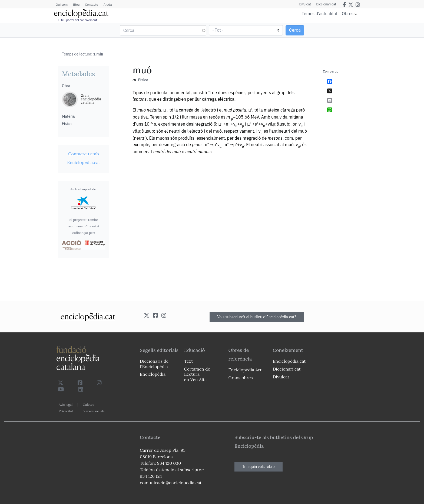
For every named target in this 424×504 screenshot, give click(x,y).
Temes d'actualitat (320, 14)
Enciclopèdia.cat (289, 361)
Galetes (88, 405)
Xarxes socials (94, 411)
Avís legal (66, 405)
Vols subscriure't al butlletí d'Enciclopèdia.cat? (257, 317)
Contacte (91, 4)
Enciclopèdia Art (245, 370)
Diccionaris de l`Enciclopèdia (154, 364)
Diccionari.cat (326, 4)
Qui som (62, 4)
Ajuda (108, 4)
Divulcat (305, 4)
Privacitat (66, 411)
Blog (76, 4)
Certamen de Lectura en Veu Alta (197, 374)
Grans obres (241, 378)
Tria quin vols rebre (259, 467)
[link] (84, 158)
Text (189, 361)
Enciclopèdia (153, 374)
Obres (348, 13)
